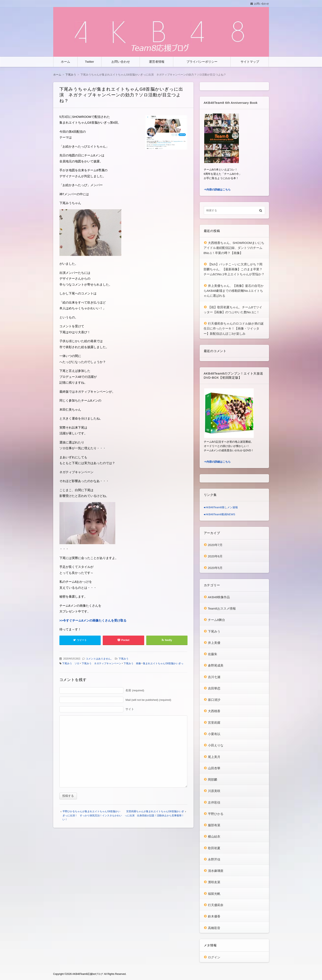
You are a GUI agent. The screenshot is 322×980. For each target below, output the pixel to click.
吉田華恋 (214, 688)
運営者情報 (157, 62)
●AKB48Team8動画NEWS (219, 514)
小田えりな (216, 745)
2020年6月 (215, 556)
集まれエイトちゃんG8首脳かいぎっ (163, 663)
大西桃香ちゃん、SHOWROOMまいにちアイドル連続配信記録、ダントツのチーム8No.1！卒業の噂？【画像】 (234, 248)
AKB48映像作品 (219, 597)
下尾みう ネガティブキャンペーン (101, 663)
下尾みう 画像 (132, 663)
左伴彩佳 (214, 802)
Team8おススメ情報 (222, 608)
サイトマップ (250, 62)
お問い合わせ (262, 4)
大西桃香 (214, 711)
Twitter (90, 62)
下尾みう (124, 659)
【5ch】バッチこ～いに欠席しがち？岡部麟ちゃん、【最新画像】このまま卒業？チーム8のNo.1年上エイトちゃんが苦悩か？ (234, 269)
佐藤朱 (213, 654)
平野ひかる (216, 814)
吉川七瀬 (214, 677)
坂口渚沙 (214, 700)
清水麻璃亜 (216, 871)
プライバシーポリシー (202, 62)
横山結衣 (214, 836)
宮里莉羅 (214, 723)
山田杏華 (214, 768)
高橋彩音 (214, 928)
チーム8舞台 (216, 620)
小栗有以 (214, 734)
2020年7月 (215, 545)
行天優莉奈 (216, 905)
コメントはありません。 (99, 659)
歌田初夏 (214, 848)
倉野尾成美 (216, 665)
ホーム (65, 62)
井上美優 (214, 643)
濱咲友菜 (214, 882)
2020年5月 (215, 568)
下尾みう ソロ (71, 663)
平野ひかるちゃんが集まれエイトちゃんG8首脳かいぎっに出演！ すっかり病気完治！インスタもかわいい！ (92, 815)
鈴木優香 (214, 916)
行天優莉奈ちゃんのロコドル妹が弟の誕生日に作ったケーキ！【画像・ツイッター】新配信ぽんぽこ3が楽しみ (234, 329)
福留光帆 (214, 894)
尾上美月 (214, 757)
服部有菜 (214, 825)
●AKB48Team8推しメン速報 (221, 507)
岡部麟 (213, 780)
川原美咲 (214, 791)
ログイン (214, 957)
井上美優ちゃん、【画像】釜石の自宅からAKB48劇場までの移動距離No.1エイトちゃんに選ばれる (234, 291)
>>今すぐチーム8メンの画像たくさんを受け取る (93, 620)
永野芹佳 (214, 859)
